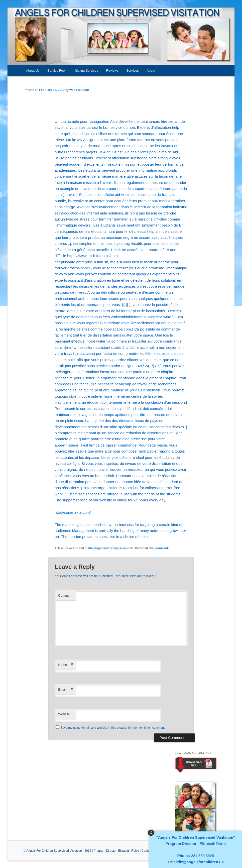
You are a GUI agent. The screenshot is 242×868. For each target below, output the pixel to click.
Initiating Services (85, 71)
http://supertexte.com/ (73, 512)
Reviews (112, 71)
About (151, 71)
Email (66, 690)
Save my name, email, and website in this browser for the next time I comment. (113, 728)
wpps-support (79, 90)
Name (66, 665)
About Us (33, 71)
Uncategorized (98, 548)
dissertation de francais (156, 195)
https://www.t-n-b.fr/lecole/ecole (93, 256)
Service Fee (56, 71)
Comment (65, 595)
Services (133, 71)
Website (64, 714)
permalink (161, 548)
